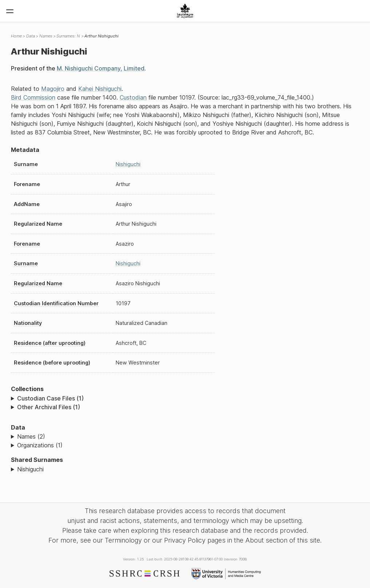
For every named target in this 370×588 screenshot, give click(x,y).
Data (31, 36)
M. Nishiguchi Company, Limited (101, 68)
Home (16, 36)
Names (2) (31, 436)
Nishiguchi (128, 164)
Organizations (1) (40, 445)
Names (46, 36)
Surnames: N (68, 36)
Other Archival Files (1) (49, 407)
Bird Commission (33, 97)
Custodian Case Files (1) (50, 398)
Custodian (133, 97)
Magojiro (53, 89)
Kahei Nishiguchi (100, 89)
